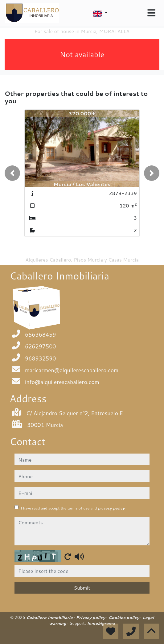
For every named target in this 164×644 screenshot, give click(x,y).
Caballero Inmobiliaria (50, 617)
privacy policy (111, 508)
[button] (12, 173)
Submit (82, 588)
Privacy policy (91, 617)
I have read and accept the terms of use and (73, 508)
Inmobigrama (101, 623)
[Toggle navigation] (151, 13)
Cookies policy (124, 617)
